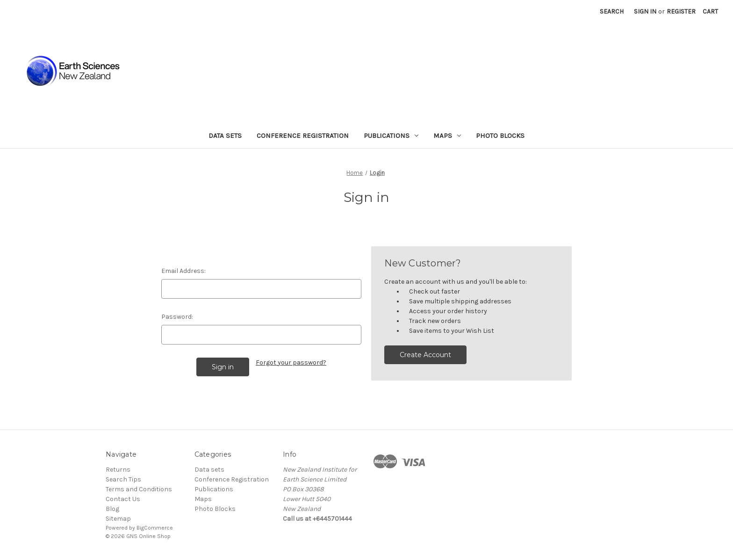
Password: (177, 317)
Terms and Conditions (139, 489)
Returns (118, 470)
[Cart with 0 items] (710, 11)
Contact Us (123, 499)
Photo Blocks (500, 136)
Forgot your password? (291, 363)
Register (681, 11)
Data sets (225, 136)
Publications (391, 136)
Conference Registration (303, 136)
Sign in (645, 11)
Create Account (425, 355)
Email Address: (183, 271)
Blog (112, 509)
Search (612, 11)
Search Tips (123, 479)
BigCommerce (155, 528)
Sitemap (118, 519)
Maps (447, 136)
